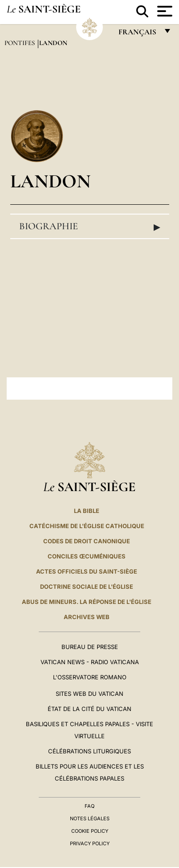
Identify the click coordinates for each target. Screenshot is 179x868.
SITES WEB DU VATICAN (89, 694)
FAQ (89, 806)
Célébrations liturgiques (89, 751)
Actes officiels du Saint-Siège (87, 571)
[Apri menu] (164, 11)
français (138, 34)
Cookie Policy (90, 831)
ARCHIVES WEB (87, 617)
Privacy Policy (90, 843)
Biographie (90, 227)
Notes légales (90, 818)
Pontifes (20, 43)
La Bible (87, 511)
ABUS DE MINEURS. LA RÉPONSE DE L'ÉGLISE (87, 602)
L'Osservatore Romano (90, 677)
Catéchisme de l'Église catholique (87, 526)
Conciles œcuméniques (87, 556)
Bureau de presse (90, 647)
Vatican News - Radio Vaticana (90, 662)
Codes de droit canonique (87, 541)
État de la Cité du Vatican (89, 709)
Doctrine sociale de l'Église (87, 587)
